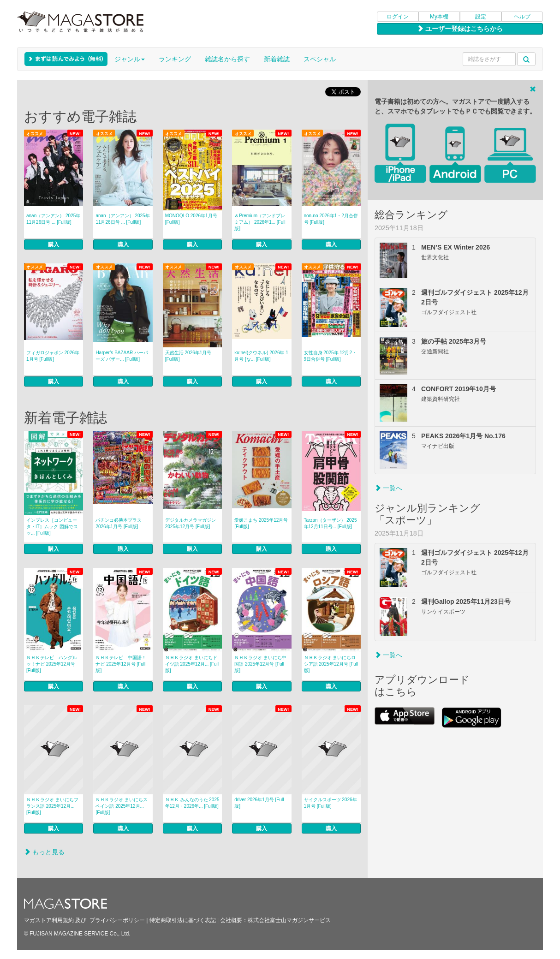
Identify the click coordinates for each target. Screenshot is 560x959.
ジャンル (130, 59)
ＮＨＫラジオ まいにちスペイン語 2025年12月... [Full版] (122, 806)
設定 (481, 17)
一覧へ (388, 488)
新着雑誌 (277, 59)
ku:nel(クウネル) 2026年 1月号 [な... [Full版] (261, 356)
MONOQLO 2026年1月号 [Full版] (191, 219)
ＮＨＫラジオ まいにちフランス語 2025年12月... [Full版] (52, 806)
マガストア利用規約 (49, 920)
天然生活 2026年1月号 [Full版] (188, 356)
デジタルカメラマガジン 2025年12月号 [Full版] (191, 523)
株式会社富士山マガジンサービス (289, 920)
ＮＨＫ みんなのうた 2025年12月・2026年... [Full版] (192, 803)
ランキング (175, 59)
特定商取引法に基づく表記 (183, 920)
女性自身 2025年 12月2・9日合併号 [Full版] (331, 356)
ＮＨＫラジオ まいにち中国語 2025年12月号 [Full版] (260, 664)
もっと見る (44, 852)
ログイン (398, 17)
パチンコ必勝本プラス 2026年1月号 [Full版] (119, 523)
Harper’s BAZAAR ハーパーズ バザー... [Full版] (122, 356)
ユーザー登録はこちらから (460, 29)
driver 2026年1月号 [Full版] (259, 803)
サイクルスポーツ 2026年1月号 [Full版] (331, 803)
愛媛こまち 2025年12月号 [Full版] (261, 523)
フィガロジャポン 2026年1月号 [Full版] (53, 356)
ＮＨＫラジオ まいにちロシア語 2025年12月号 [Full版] (331, 664)
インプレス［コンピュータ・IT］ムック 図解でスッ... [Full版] (52, 527)
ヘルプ (522, 17)
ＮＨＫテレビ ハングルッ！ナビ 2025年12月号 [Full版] (52, 664)
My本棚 (439, 17)
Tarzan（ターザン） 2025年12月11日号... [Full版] (331, 523)
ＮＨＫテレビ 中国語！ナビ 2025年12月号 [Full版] (121, 664)
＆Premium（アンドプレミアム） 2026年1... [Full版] (260, 222)
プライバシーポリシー (117, 920)
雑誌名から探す (227, 59)
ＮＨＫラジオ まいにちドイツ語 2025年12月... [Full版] (192, 664)
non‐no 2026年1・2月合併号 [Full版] (331, 219)
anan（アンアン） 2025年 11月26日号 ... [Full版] (53, 219)
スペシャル (320, 59)
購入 (54, 244)
